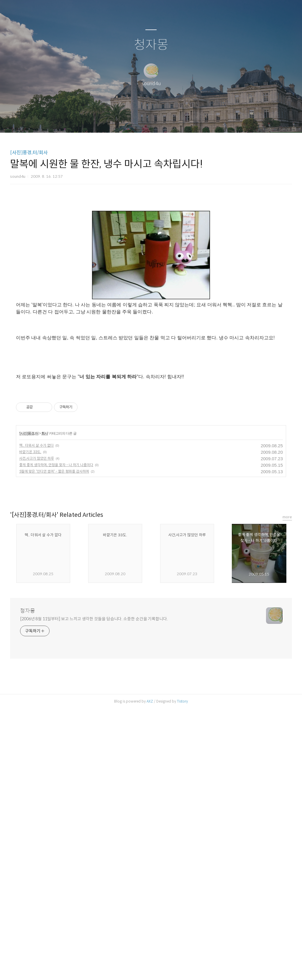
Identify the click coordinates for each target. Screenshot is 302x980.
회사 (45, 705)
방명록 (141, 121)
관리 (181, 121)
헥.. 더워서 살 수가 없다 (36, 717)
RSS (161, 121)
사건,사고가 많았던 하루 (37, 730)
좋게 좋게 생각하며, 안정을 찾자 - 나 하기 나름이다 (56, 736)
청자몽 (151, 45)
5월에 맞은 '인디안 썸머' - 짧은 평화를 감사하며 (54, 743)
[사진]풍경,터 (29, 705)
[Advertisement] (151, 255)
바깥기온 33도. (30, 723)
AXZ (150, 972)
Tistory (182, 972)
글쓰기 (121, 121)
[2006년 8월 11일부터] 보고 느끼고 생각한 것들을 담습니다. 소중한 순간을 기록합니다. (94, 890)
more (287, 788)
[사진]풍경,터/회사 (29, 153)
